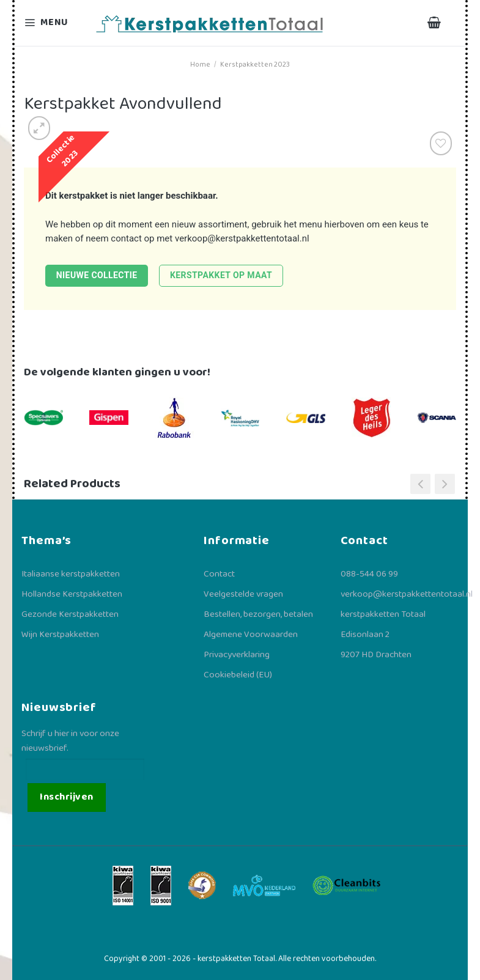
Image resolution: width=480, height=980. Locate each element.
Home (200, 64)
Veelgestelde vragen (243, 594)
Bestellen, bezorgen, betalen (258, 614)
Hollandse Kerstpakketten (72, 594)
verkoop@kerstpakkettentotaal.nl (242, 238)
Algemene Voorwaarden (251, 635)
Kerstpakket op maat (221, 275)
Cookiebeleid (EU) (238, 675)
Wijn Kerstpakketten (60, 635)
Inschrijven (66, 797)
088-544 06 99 (369, 574)
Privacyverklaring (237, 655)
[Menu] (54, 23)
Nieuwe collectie (97, 275)
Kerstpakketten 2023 (255, 64)
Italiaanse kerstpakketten (71, 574)
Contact (219, 574)
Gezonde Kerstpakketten (70, 614)
